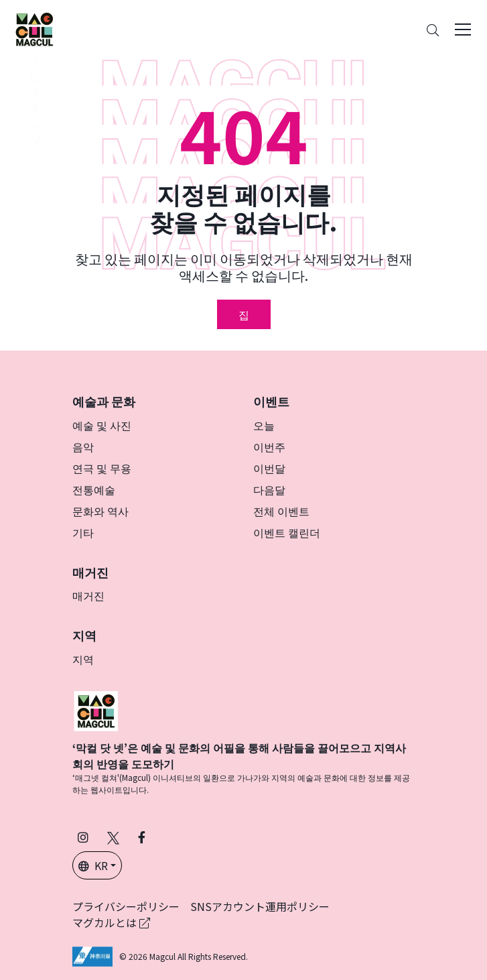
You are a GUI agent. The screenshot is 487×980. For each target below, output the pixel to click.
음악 (83, 446)
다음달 (269, 489)
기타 (83, 532)
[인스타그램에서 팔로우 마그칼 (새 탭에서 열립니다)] (83, 837)
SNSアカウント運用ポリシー (260, 906)
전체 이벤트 (281, 511)
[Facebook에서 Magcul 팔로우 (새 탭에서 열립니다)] (142, 837)
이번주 (269, 446)
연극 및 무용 (102, 468)
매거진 (88, 595)
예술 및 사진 (102, 425)
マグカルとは (111, 922)
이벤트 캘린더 (287, 532)
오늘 (264, 425)
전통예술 (94, 489)
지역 (83, 659)
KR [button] (93, 865)
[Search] (433, 30)
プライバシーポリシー (126, 906)
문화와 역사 (100, 511)
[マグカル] (96, 709)
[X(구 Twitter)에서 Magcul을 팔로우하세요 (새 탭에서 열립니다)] (113, 837)
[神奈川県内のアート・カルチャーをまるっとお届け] (34, 29)
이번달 (269, 468)
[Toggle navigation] (463, 29)
